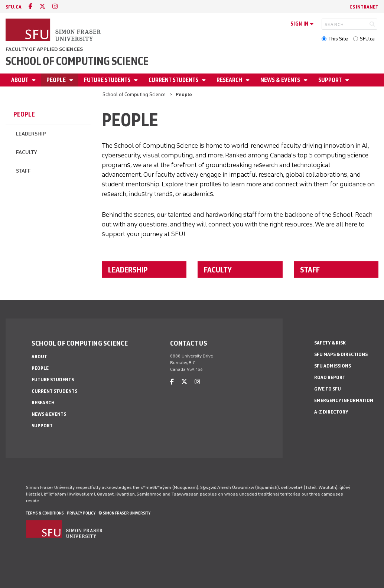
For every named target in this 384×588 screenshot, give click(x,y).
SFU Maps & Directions (341, 354)
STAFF (310, 269)
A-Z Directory (331, 412)
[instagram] (55, 6)
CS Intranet (364, 7)
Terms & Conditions (45, 513)
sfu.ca (14, 7)
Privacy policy (81, 513)
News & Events (281, 80)
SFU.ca (367, 39)
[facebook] (30, 6)
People (57, 80)
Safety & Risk (330, 343)
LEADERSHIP (128, 269)
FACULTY (218, 269)
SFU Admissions (333, 366)
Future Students (108, 80)
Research (230, 80)
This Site (338, 39)
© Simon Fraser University (124, 513)
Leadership (31, 134)
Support (331, 80)
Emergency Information (344, 400)
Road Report (330, 377)
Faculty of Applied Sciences (44, 49)
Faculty (27, 152)
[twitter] (42, 6)
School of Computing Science (77, 61)
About (20, 80)
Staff (23, 171)
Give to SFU (328, 389)
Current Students (174, 80)
